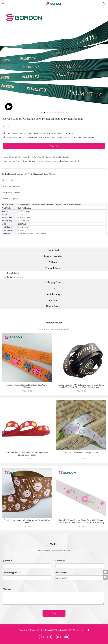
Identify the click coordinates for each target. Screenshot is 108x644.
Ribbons (53, 262)
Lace (53, 288)
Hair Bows (53, 300)
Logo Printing (13, 273)
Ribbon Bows (53, 306)
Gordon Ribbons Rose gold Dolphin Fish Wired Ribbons (27, 386)
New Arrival (53, 250)
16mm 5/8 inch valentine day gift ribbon (81, 453)
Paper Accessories (53, 256)
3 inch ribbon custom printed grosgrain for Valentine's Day (27, 521)
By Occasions (13, 277)
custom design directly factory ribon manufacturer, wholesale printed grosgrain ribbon (46, 161)
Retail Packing (53, 294)
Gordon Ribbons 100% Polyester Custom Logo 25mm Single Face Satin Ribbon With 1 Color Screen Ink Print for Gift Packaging (81, 387)
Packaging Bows (53, 282)
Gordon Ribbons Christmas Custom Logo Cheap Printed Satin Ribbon (27, 454)
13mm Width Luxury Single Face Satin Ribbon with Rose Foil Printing (40, 157)
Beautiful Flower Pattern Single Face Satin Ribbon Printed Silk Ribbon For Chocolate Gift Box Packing (81, 521)
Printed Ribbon (53, 268)
